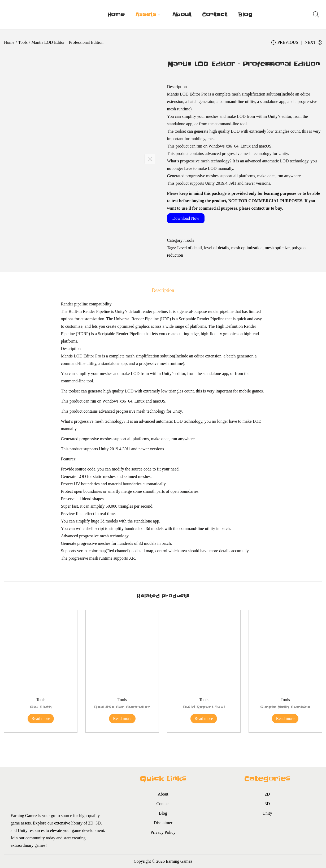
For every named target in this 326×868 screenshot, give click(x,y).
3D (267, 804)
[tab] (163, 290)
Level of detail (190, 248)
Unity (267, 813)
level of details (216, 248)
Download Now (186, 218)
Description (163, 290)
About (163, 794)
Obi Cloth (41, 707)
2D (267, 794)
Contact (163, 804)
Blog (163, 813)
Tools (23, 42)
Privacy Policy (163, 832)
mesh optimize (277, 248)
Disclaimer (163, 823)
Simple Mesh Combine (285, 707)
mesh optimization (247, 248)
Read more (41, 718)
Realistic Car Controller (122, 707)
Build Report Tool (204, 707)
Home (9, 42)
